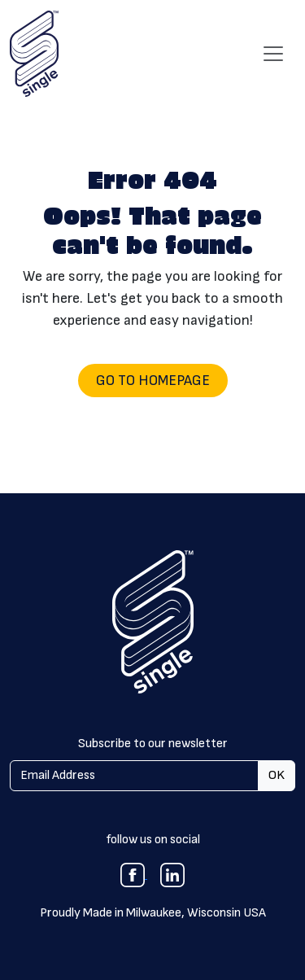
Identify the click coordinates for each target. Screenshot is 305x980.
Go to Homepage (153, 381)
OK (277, 775)
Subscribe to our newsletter (153, 744)
